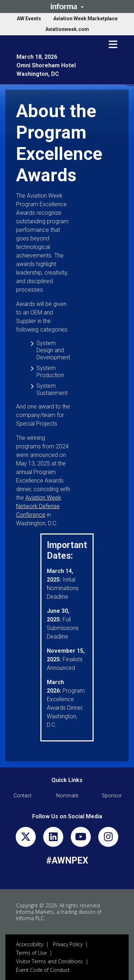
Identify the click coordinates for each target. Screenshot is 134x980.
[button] (67, 6)
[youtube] (81, 838)
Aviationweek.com (67, 29)
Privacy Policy (68, 944)
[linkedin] (53, 838)
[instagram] (108, 838)
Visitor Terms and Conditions (49, 961)
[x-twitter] (26, 838)
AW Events (29, 19)
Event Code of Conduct (43, 970)
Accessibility (30, 944)
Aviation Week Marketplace (85, 19)
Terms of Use (31, 953)
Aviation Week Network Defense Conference (39, 506)
